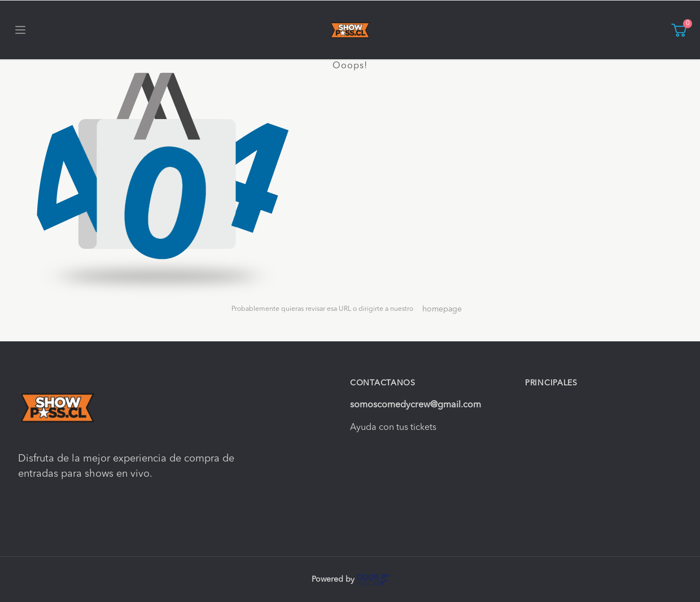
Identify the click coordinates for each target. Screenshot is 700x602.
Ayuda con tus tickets (393, 428)
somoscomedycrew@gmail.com (415, 405)
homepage (442, 309)
